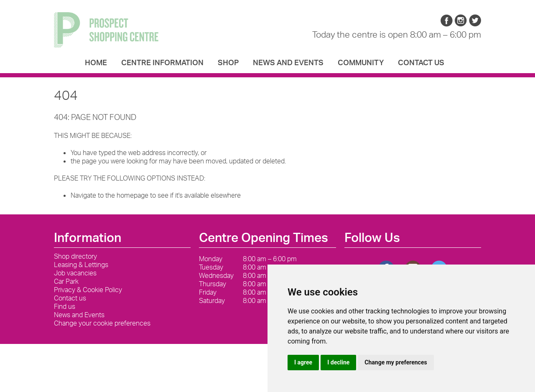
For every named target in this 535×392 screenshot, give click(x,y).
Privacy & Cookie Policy (88, 290)
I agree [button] (303, 362)
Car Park (66, 281)
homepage (132, 195)
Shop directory (75, 256)
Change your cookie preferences (102, 323)
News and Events (288, 63)
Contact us (421, 63)
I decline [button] (338, 362)
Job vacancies (75, 273)
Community (361, 63)
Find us (65, 306)
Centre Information (162, 63)
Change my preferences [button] (396, 362)
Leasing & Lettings (81, 265)
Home (96, 63)
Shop (228, 63)
